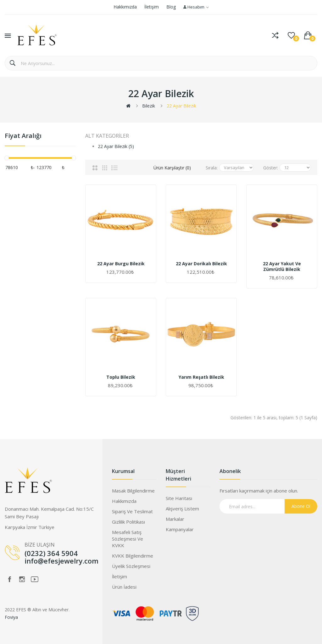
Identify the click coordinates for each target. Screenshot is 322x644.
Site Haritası (179, 498)
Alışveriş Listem (182, 509)
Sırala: (212, 168)
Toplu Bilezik (121, 377)
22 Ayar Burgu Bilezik (121, 264)
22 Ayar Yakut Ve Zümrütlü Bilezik (282, 267)
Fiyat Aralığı (23, 136)
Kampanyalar (180, 529)
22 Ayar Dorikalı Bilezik (201, 264)
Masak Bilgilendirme (133, 491)
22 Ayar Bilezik (181, 106)
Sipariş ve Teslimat (132, 511)
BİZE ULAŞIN (40, 545)
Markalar (175, 519)
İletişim (152, 7)
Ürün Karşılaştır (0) (172, 168)
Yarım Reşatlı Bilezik (201, 377)
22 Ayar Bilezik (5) (116, 146)
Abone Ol (301, 506)
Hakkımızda (125, 7)
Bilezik (149, 106)
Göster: (271, 168)
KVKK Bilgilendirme (133, 556)
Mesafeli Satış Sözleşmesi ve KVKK (128, 539)
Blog (171, 7)
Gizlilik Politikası (128, 522)
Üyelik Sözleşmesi (131, 566)
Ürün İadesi (124, 587)
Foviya (11, 617)
